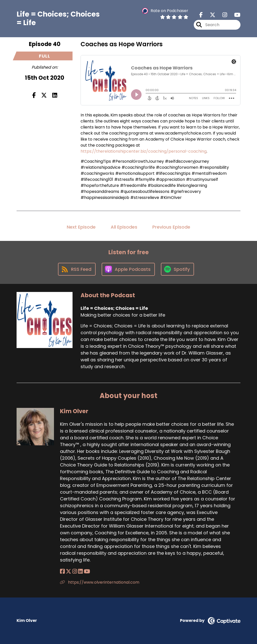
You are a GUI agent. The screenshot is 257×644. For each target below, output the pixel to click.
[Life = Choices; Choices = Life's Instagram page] (222, 15)
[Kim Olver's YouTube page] (87, 571)
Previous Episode (171, 227)
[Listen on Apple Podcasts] (128, 269)
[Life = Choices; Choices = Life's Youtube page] (234, 15)
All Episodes (124, 227)
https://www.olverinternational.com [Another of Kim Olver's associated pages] (100, 582)
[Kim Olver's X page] (69, 571)
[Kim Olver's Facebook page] (62, 571)
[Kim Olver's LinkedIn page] (80, 571)
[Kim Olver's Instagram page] (75, 571)
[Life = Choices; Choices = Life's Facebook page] (201, 15)
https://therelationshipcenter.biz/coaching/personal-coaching (144, 151)
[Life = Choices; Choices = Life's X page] (210, 15)
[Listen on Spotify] (177, 269)
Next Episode (81, 227)
